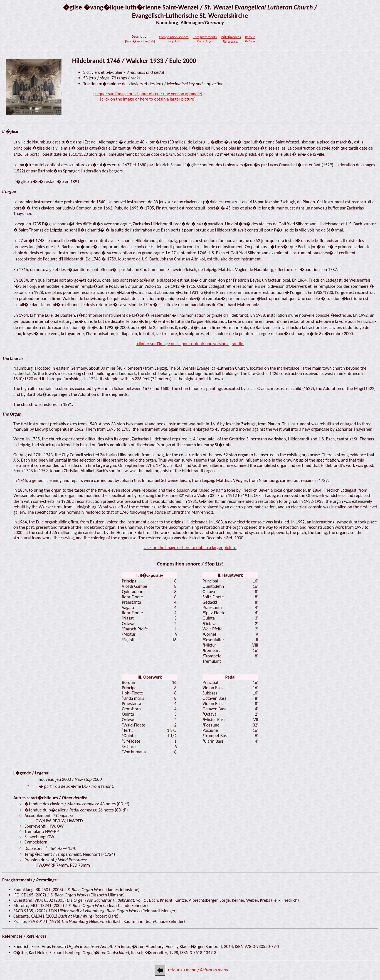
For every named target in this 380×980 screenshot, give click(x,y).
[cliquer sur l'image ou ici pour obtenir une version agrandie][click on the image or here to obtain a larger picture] (148, 96)
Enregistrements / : (30, 880)
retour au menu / (198, 970)
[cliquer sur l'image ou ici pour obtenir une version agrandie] (190, 344)
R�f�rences (231, 39)
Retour (250, 39)
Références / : (25, 936)
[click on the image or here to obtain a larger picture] (190, 548)
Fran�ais (133, 41)
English (148, 41)
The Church (13, 358)
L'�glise (10, 131)
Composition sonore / (190, 564)
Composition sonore (174, 39)
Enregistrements (205, 39)
